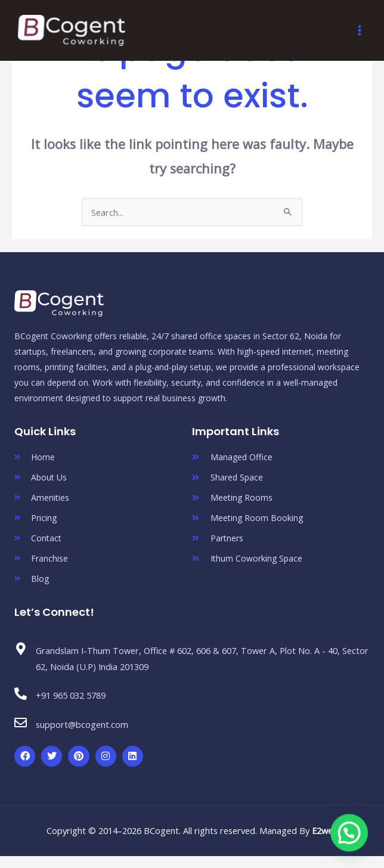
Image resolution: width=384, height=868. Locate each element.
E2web (325, 830)
